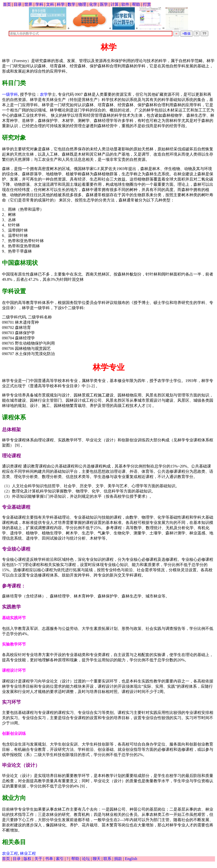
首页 (7, 4)
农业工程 (10, 853)
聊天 (97, 859)
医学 (104, 4)
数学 (72, 4)
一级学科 (10, 94)
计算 (115, 4)
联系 (107, 859)
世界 (28, 4)
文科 (50, 4)
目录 (18, 4)
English (131, 859)
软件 (125, 4)
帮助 (136, 4)
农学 (44, 94)
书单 (49, 859)
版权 (27, 859)
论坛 (86, 859)
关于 (38, 859)
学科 (39, 4)
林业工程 (28, 853)
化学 (93, 4)
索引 (60, 859)
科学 (61, 4)
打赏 (147, 4)
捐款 (118, 859)
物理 (82, 4)
